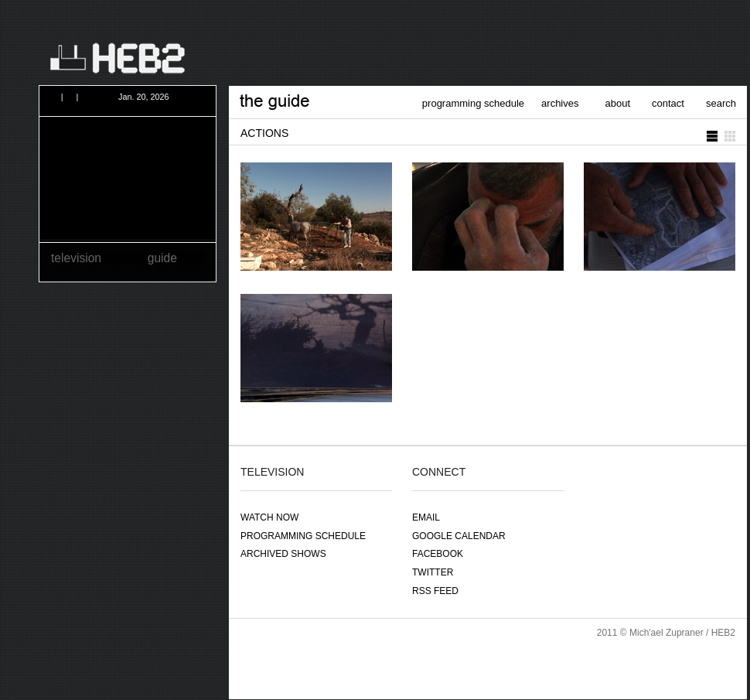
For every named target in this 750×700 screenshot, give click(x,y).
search (721, 103)
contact (668, 103)
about (618, 103)
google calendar (459, 536)
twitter (433, 572)
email (426, 517)
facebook (438, 554)
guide (162, 258)
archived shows (283, 554)
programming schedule (473, 103)
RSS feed (435, 591)
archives (560, 103)
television (76, 258)
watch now (269, 517)
